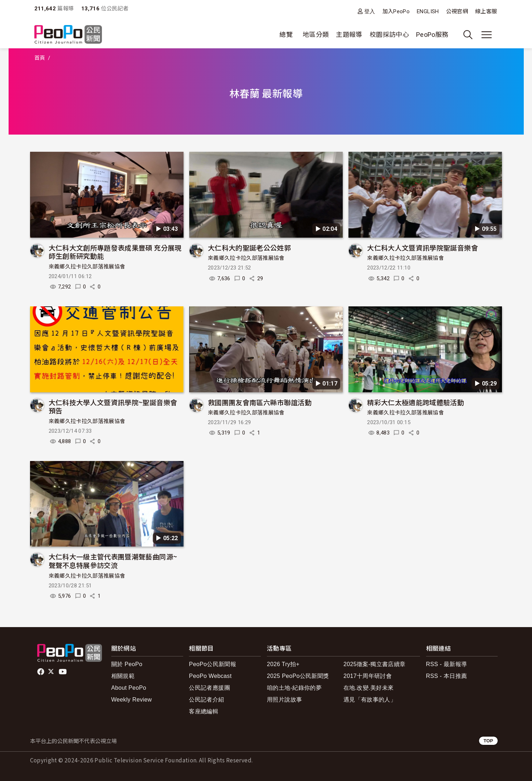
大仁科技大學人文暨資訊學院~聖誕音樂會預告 (113, 406)
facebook (41, 672)
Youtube (63, 672)
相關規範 (123, 676)
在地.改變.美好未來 (369, 688)
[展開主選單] (487, 35)
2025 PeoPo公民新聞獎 (298, 676)
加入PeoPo (396, 11)
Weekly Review (132, 700)
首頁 (40, 58)
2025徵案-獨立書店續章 (375, 664)
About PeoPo (129, 688)
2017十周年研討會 (368, 676)
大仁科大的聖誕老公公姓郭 (249, 248)
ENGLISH (428, 11)
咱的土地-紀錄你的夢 (294, 688)
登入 (370, 11)
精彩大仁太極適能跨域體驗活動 (416, 402)
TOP (488, 741)
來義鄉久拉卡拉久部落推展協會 (87, 267)
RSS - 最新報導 (447, 664)
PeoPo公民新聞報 (213, 664)
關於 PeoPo (127, 664)
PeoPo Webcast (210, 676)
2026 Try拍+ (283, 664)
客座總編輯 (204, 711)
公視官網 (457, 11)
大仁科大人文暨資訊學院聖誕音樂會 (423, 248)
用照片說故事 (284, 700)
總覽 (286, 35)
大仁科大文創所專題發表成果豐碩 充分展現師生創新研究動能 (115, 252)
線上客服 (486, 11)
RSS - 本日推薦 (447, 676)
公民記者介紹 (206, 700)
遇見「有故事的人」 (370, 700)
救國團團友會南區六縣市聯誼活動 (260, 402)
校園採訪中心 (389, 35)
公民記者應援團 (209, 688)
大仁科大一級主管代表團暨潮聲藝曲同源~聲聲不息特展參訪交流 (113, 561)
